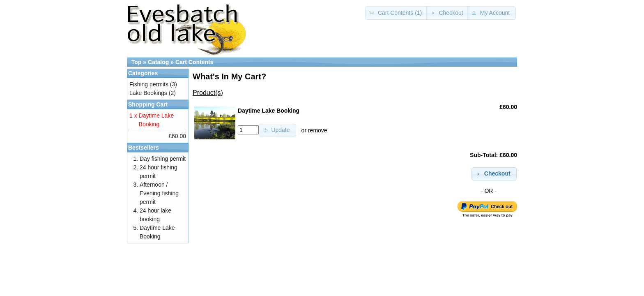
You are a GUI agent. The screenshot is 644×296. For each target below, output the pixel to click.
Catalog (158, 62)
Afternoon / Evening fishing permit (159, 193)
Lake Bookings (148, 93)
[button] (397, 13)
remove (318, 130)
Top (137, 62)
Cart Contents (194, 62)
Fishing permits (149, 84)
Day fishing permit (163, 159)
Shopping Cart (148, 104)
